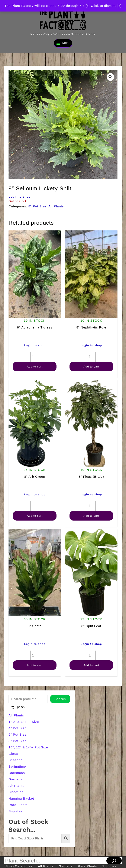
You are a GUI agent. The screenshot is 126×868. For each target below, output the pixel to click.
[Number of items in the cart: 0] (17, 707)
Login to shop (20, 196)
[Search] (114, 861)
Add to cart (35, 367)
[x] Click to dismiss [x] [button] (104, 6)
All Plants (56, 206)
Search (60, 699)
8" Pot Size (37, 206)
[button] (110, 77)
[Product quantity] (35, 357)
